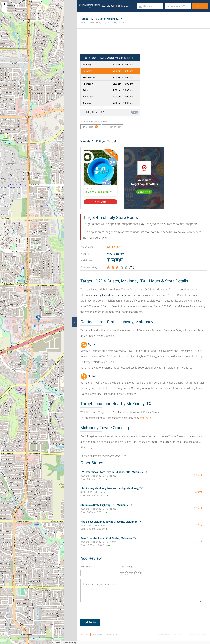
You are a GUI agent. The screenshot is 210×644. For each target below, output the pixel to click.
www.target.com (115, 254)
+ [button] (5, 4)
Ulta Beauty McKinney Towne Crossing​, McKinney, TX (111, 488)
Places (85, 634)
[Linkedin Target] (121, 260)
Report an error (112, 127)
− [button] (5, 9)
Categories (124, 6)
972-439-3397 (114, 247)
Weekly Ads (109, 6)
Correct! (90, 127)
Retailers (98, 634)
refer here (145, 418)
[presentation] (105, 613)
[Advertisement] (144, 44)
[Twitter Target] (113, 260)
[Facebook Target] (109, 260)
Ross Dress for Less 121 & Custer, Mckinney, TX (108, 538)
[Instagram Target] (117, 260)
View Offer (101, 202)
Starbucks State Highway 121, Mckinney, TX (106, 505)
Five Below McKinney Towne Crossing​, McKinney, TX (111, 522)
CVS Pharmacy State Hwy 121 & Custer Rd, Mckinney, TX (114, 472)
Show (134, 112)
